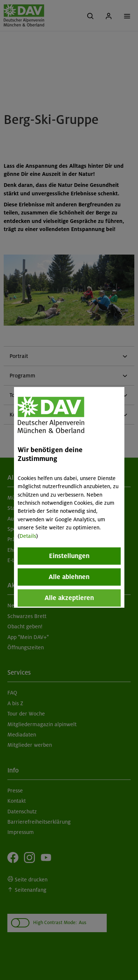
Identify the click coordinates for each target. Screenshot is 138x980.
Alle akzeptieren (69, 598)
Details (28, 536)
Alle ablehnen (69, 577)
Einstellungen (69, 556)
